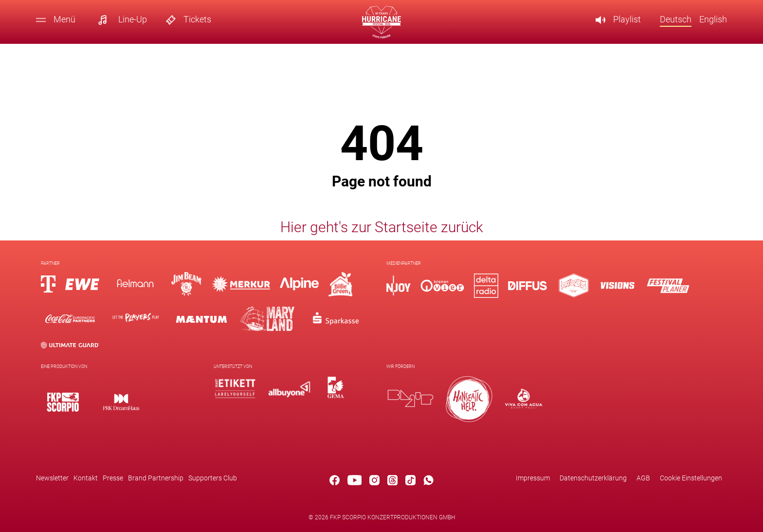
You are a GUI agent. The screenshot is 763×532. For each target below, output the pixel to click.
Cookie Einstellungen (691, 478)
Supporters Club (213, 478)
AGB (643, 478)
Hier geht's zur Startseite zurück (382, 227)
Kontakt (86, 478)
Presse (113, 478)
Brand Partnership (156, 478)
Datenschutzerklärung (593, 478)
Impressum (533, 478)
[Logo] (63, 402)
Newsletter (52, 478)
